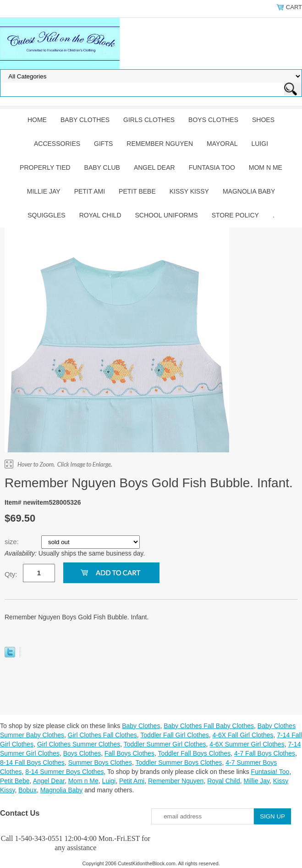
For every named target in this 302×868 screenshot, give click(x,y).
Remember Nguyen (160, 144)
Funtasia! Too (270, 772)
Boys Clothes (213, 120)
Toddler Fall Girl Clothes (174, 735)
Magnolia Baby (249, 191)
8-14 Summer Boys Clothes (64, 772)
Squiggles (46, 215)
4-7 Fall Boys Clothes (265, 753)
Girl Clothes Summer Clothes (79, 744)
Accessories (57, 144)
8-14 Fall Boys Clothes (32, 762)
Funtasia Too (212, 167)
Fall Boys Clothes (129, 753)
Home (37, 120)
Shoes (263, 120)
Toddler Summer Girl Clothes (165, 744)
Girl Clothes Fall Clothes (102, 735)
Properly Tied (45, 167)
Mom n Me (266, 167)
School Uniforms (167, 215)
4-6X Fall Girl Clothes (243, 735)
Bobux (27, 790)
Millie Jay (44, 191)
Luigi (260, 144)
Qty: (11, 574)
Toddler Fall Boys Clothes (194, 753)
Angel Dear (154, 167)
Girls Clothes (149, 120)
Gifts (103, 144)
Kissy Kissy (189, 191)
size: (13, 542)
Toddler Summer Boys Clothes (178, 762)
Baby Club (102, 167)
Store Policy (235, 215)
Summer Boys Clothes (100, 762)
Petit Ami (90, 191)
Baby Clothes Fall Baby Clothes (209, 726)
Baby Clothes (85, 120)
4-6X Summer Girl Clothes (247, 744)
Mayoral (222, 144)
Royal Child (100, 215)
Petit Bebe (137, 191)
